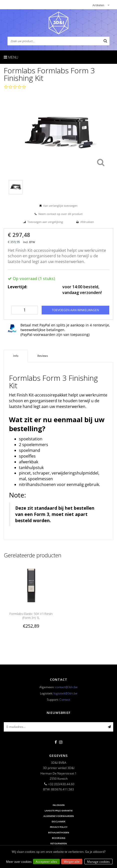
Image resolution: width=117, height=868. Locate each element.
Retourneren (59, 843)
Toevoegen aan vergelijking (45, 222)
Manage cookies (98, 862)
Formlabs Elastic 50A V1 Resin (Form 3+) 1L (31, 616)
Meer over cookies (19, 862)
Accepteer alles (46, 862)
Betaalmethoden (59, 832)
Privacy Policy (59, 827)
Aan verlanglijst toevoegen (60, 206)
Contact (65, 700)
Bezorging (59, 838)
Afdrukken (87, 222)
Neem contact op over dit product (60, 214)
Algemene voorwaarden (59, 816)
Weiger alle (72, 862)
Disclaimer (58, 821)
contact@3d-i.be (66, 687)
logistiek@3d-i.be (65, 693)
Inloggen (59, 805)
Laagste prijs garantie (59, 811)
